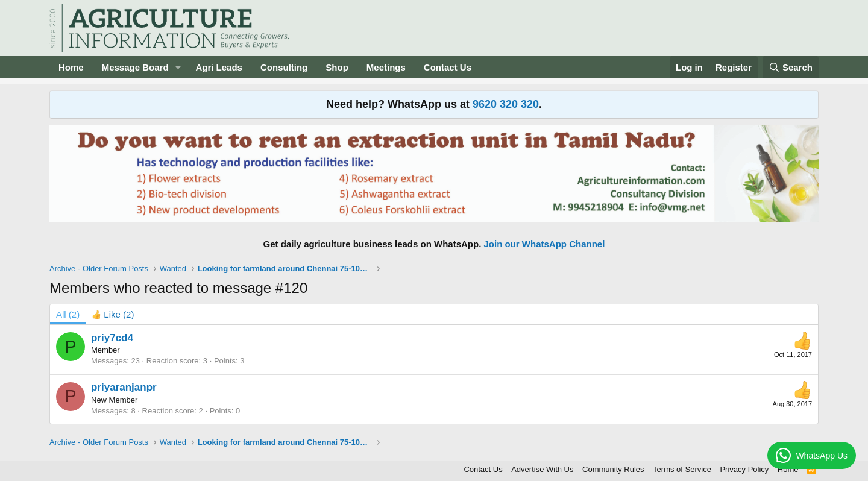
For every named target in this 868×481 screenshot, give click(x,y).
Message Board (135, 67)
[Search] (791, 67)
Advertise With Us (542, 469)
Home (71, 67)
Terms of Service (682, 469)
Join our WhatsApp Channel (545, 244)
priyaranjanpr (124, 387)
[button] (178, 67)
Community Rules (613, 469)
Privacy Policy (744, 469)
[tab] (113, 314)
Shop (337, 67)
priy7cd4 (112, 338)
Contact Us (448, 67)
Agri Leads (219, 67)
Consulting (284, 67)
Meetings (386, 67)
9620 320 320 (506, 104)
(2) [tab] (68, 314)
